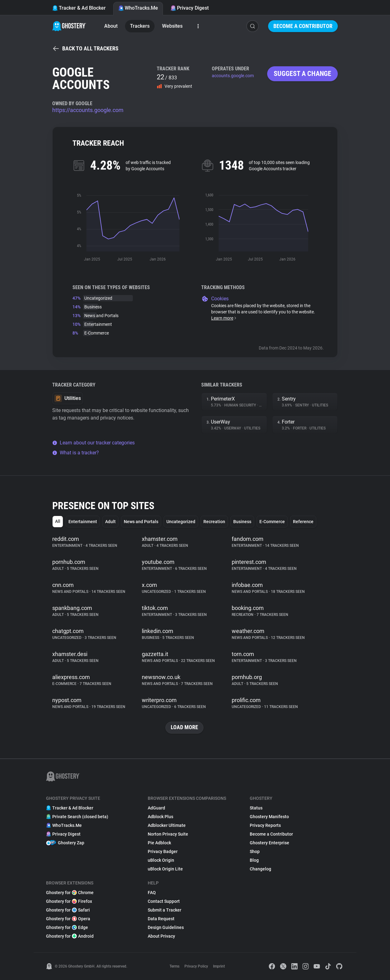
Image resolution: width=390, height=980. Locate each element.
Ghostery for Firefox (69, 901)
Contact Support (164, 901)
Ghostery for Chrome (70, 893)
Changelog (260, 869)
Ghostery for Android (70, 936)
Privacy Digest (190, 8)
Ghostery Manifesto (269, 817)
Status (256, 808)
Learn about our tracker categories (93, 443)
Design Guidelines (166, 927)
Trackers (140, 26)
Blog (254, 860)
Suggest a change (302, 74)
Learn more (224, 318)
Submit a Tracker (165, 910)
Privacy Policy (196, 966)
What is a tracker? (76, 453)
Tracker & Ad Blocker (79, 8)
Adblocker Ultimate (167, 825)
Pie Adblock (159, 843)
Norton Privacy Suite (168, 834)
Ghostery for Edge (67, 927)
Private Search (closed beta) (77, 817)
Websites (172, 26)
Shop (255, 851)
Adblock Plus (160, 817)
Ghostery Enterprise (269, 843)
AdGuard (156, 808)
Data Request (161, 919)
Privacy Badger (163, 851)
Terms (174, 966)
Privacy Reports (265, 825)
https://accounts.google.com (88, 110)
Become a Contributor (303, 26)
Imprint (219, 966)
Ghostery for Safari (68, 910)
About (111, 26)
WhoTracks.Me (138, 8)
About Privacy (161, 936)
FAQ (152, 893)
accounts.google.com (233, 76)
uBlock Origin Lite (165, 869)
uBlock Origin (161, 860)
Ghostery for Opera (68, 919)
